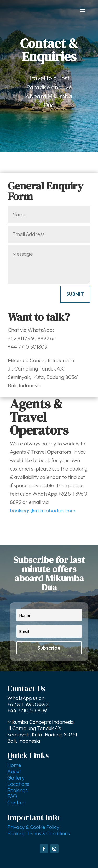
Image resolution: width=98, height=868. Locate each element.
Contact (17, 802)
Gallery (16, 778)
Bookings (18, 790)
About (14, 771)
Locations (18, 784)
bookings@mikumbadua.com (43, 510)
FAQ (12, 796)
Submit (75, 294)
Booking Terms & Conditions (39, 833)
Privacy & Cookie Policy (33, 827)
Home (14, 765)
